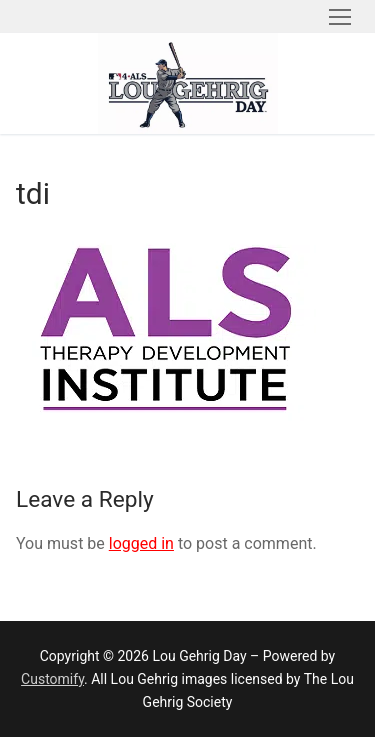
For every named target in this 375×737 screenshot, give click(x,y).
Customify (52, 679)
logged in (141, 543)
